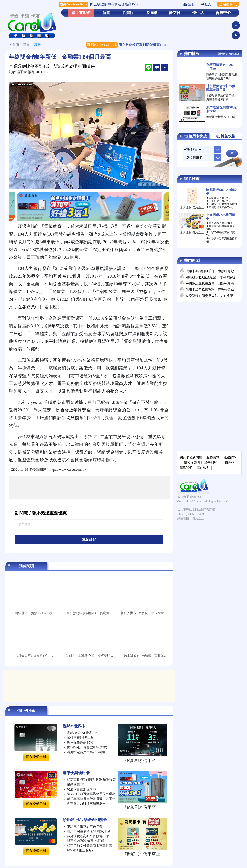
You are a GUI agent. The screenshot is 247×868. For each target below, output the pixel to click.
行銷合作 (228, 463)
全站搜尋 (228, 4)
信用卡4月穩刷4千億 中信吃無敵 (210, 271)
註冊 (189, 4)
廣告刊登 (211, 463)
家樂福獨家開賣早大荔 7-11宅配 (209, 296)
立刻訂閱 (89, 539)
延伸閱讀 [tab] (26, 566)
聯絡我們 (186, 468)
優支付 (175, 13)
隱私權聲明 (192, 463)
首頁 (16, 45)
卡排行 (128, 13)
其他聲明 (203, 468)
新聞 (106, 13)
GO (232, 153)
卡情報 (151, 13)
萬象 (38, 45)
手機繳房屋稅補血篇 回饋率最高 (210, 283)
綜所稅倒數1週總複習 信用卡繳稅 (211, 277)
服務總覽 (213, 457)
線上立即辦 (81, 13)
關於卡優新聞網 (191, 457)
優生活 (198, 13)
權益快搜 (226, 136)
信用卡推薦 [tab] (26, 711)
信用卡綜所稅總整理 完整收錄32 (210, 290)
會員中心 (223, 13)
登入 (206, 4)
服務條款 (230, 457)
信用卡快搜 (195, 136)
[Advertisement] (89, 487)
